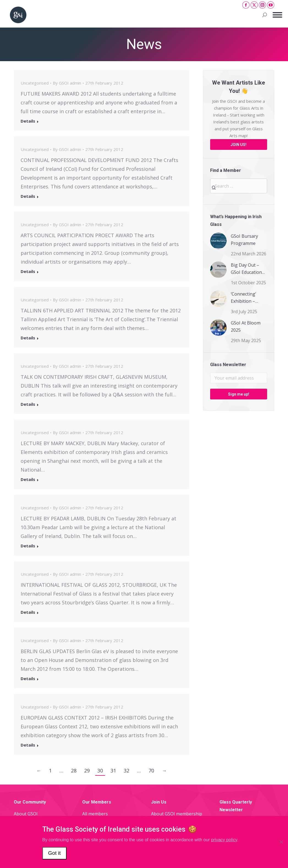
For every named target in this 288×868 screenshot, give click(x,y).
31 (113, 770)
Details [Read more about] (28, 121)
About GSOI (26, 814)
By (67, 83)
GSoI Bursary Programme (244, 240)
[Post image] (218, 241)
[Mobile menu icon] (277, 15)
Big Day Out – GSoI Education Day (246, 269)
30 (100, 770)
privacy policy (224, 840)
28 (74, 770)
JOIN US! (238, 145)
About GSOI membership (177, 814)
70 (151, 770)
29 (87, 770)
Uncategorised (35, 83)
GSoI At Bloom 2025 (246, 326)
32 (127, 770)
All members (95, 814)
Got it (54, 853)
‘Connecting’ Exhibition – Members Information (243, 298)
